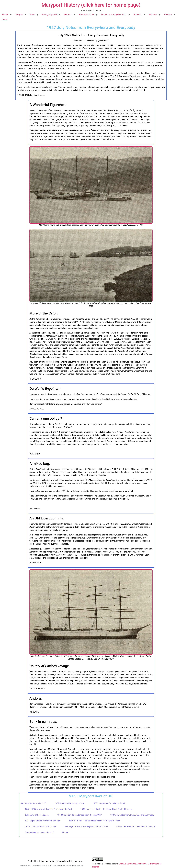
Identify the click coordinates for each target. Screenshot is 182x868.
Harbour (68, 15)
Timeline (168, 15)
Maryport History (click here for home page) (91, 5)
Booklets (138, 15)
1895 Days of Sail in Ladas (37, 815)
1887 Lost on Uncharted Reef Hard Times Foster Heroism (106, 809)
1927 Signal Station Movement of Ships (43, 821)
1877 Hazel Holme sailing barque (69, 803)
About (5, 20)
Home (65, 832)
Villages (19, 15)
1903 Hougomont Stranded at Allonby (110, 803)
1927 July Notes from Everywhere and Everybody (132, 815)
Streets (5, 15)
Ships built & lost (86, 15)
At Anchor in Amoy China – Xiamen (41, 827)
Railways (153, 15)
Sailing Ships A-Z (50, 15)
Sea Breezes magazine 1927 (114, 15)
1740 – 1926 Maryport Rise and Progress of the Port (48, 809)
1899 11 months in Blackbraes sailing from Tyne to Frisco (95, 821)
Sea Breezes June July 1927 (33, 803)
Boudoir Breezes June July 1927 (39, 832)
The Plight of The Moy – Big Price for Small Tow (86, 827)
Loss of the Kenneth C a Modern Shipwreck (136, 827)
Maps (32, 15)
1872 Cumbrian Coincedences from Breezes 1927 (79, 815)
